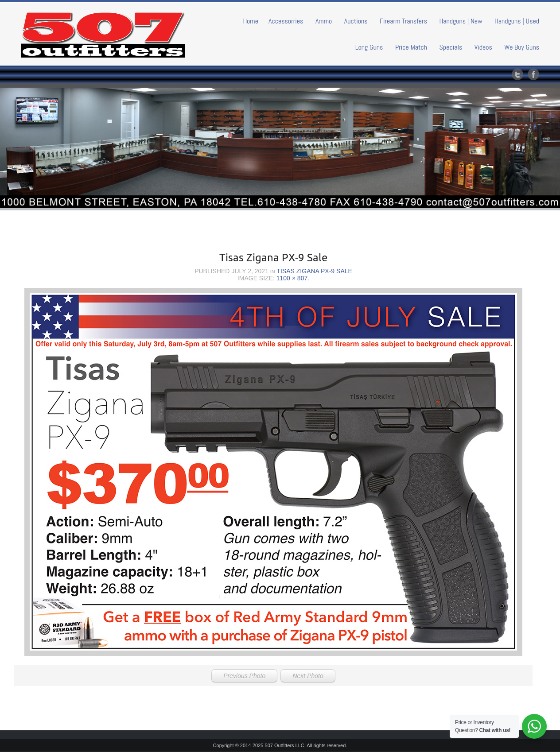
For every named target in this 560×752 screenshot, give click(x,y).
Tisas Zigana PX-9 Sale (314, 271)
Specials (451, 47)
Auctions (356, 21)
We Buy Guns (522, 47)
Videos (483, 47)
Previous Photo (244, 676)
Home (251, 21)
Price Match (411, 47)
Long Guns (369, 47)
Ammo (324, 21)
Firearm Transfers (403, 21)
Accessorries (286, 21)
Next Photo (308, 676)
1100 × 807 (292, 278)
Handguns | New (461, 21)
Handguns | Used (517, 21)
